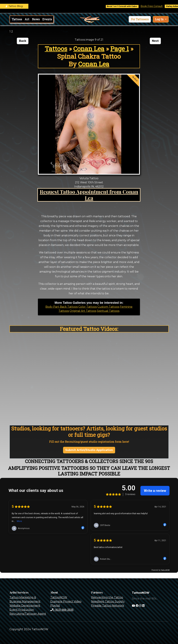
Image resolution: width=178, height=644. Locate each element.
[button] (140, 19)
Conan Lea (89, 48)
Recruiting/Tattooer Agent (28, 614)
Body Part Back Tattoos (62, 307)
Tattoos (17, 19)
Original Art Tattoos (83, 311)
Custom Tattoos (108, 307)
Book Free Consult (154, 6)
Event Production (22, 610)
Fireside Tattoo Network (108, 606)
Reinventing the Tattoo (107, 597)
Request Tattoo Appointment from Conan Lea (89, 195)
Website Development (25, 606)
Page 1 (120, 48)
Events (47, 19)
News (36, 19)
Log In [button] (160, 19)
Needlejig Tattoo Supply (108, 601)
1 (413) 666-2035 (62, 610)
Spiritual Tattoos (108, 311)
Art (27, 19)
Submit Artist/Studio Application (89, 450)
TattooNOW (59, 597)
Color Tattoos (88, 307)
